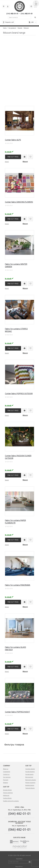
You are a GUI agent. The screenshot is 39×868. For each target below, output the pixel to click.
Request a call (9, 22)
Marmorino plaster (31, 780)
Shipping (6, 783)
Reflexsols (6, 796)
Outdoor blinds (7, 798)
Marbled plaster (30, 785)
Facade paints (29, 774)
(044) (12, 14)
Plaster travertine (30, 783)
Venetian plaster (30, 769)
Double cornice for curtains (11, 801)
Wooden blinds (7, 790)
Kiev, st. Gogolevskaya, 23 (5, 7)
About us (6, 769)
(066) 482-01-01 (19, 830)
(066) (27, 14)
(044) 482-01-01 (19, 814)
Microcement (29, 777)
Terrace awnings (8, 793)
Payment (6, 780)
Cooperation (7, 772)
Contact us (6, 774)
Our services (7, 777)
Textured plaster (30, 788)
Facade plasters (30, 772)
